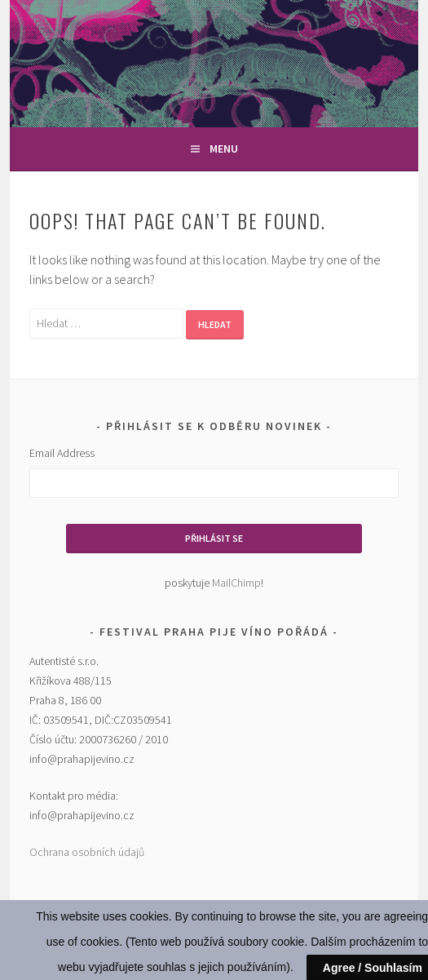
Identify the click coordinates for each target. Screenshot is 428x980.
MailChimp (236, 583)
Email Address (62, 453)
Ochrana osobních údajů (87, 852)
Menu (224, 149)
